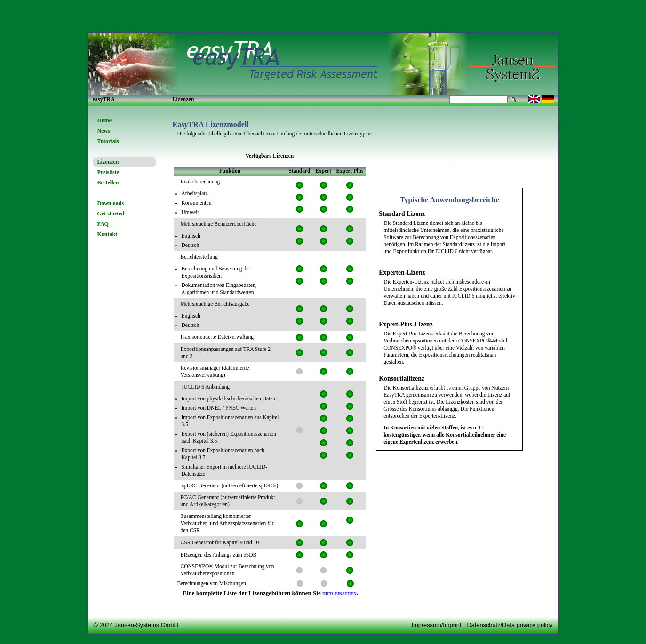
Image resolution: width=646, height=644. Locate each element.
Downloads (111, 203)
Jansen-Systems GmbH (147, 625)
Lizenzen (108, 162)
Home (105, 120)
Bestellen (108, 183)
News (104, 131)
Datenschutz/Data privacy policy (510, 625)
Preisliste (108, 172)
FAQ (103, 224)
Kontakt (108, 234)
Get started (111, 214)
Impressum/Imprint (436, 625)
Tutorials (108, 141)
